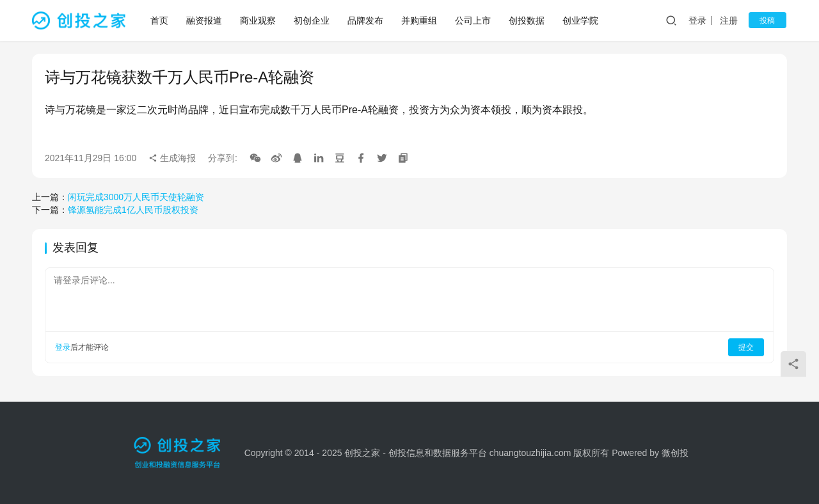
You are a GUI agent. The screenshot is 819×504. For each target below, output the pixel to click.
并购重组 (420, 20)
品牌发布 (366, 20)
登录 (701, 20)
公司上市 (473, 20)
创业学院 (581, 20)
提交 (746, 347)
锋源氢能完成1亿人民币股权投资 (133, 210)
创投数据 (527, 20)
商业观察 (258, 20)
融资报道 (205, 20)
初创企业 (312, 20)
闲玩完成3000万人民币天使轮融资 (136, 197)
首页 (160, 20)
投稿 (769, 20)
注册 (732, 20)
